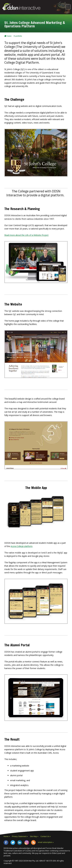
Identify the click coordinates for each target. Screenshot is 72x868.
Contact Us (45, 836)
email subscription (45, 842)
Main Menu (68, 7)
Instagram (27, 842)
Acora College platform (21, 546)
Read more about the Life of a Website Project (26, 235)
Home (9, 36)
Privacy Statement (19, 836)
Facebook (6, 842)
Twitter (13, 842)
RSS (33, 842)
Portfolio (19, 36)
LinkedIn (20, 842)
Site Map (33, 836)
